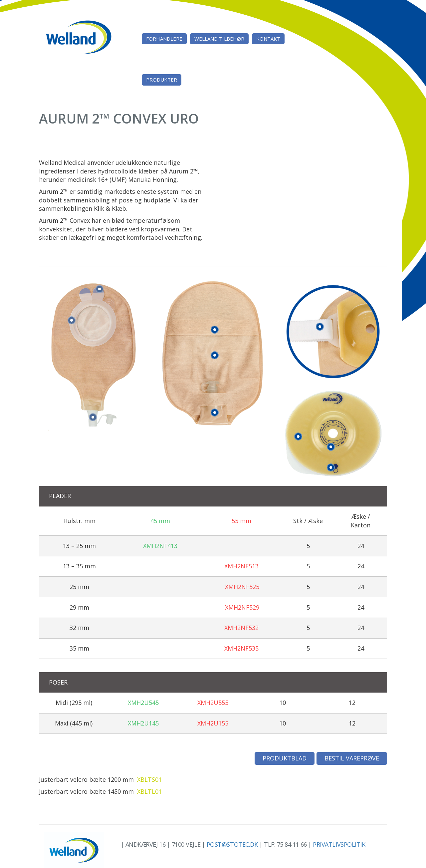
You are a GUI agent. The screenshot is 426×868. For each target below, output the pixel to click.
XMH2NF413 (160, 546)
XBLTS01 (149, 779)
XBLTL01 (149, 791)
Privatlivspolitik (339, 844)
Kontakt (268, 39)
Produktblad (285, 758)
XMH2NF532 (241, 628)
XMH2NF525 (242, 587)
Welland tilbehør (219, 39)
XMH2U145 (143, 723)
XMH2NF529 (242, 607)
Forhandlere (164, 39)
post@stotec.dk (232, 844)
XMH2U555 (213, 703)
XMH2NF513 (241, 566)
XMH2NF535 (241, 648)
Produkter (162, 80)
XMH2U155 (213, 723)
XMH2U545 (143, 703)
